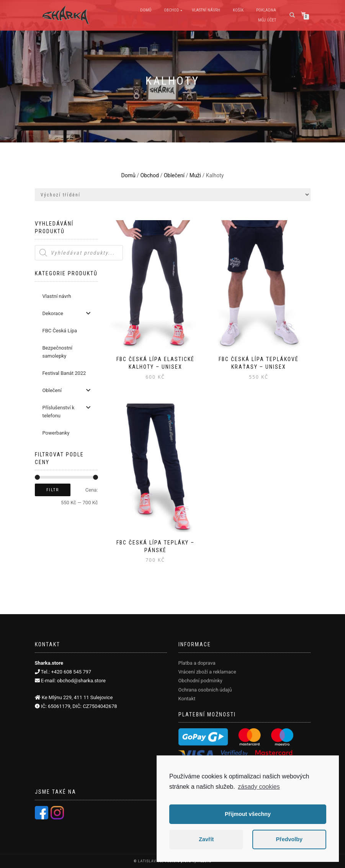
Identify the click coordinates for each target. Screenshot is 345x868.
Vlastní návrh (206, 10)
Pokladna (266, 10)
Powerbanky (56, 433)
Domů (146, 10)
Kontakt (187, 699)
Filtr (53, 490)
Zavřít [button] (206, 839)
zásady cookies (259, 787)
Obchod (172, 10)
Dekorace (66, 313)
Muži (195, 175)
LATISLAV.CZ (150, 861)
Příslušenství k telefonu (66, 411)
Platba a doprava (197, 663)
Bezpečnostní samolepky (57, 352)
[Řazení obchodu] (173, 195)
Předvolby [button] (289, 839)
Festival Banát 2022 (64, 373)
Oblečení (174, 175)
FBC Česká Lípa (60, 331)
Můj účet (267, 20)
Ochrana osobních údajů (205, 690)
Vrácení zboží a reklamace (207, 672)
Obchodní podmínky (200, 681)
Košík (238, 10)
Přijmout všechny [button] (248, 814)
